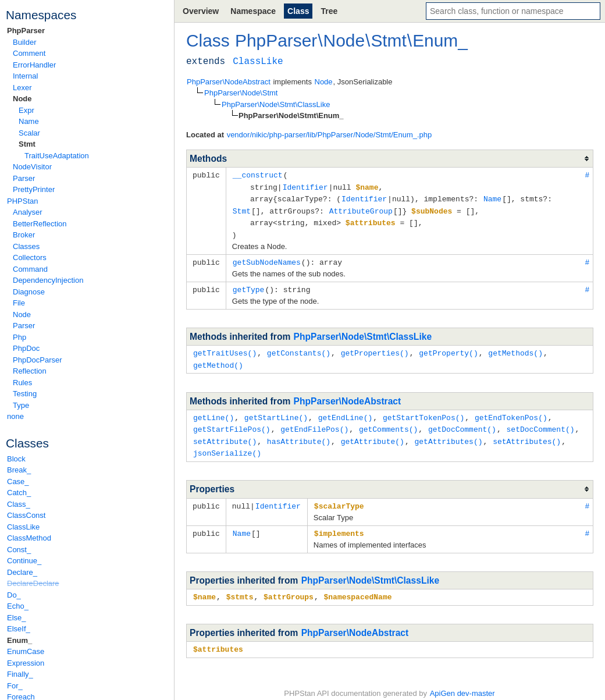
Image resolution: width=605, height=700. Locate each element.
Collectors (30, 257)
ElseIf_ (19, 629)
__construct (258, 175)
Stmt (27, 144)
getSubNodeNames (267, 258)
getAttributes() (448, 434)
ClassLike (23, 527)
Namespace (253, 11)
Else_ (17, 618)
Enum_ (19, 640)
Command (30, 269)
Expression (26, 663)
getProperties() (375, 348)
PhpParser (26, 31)
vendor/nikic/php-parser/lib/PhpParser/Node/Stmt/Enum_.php (330, 135)
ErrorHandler (34, 65)
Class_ (19, 504)
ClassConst (26, 515)
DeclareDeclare (33, 583)
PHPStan (22, 201)
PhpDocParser (38, 360)
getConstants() (299, 348)
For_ (15, 686)
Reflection (30, 371)
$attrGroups (289, 587)
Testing (25, 394)
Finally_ (20, 674)
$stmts (240, 587)
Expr (26, 110)
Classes (26, 246)
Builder (24, 42)
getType (249, 285)
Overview (201, 11)
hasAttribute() (299, 434)
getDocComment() (462, 422)
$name (204, 587)
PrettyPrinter (34, 189)
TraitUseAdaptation (57, 156)
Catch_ (19, 493)
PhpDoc (26, 348)
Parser (24, 178)
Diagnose (29, 292)
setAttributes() (527, 434)
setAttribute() (225, 434)
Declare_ (22, 572)
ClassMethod (29, 538)
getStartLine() (276, 411)
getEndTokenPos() (511, 411)
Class (298, 11)
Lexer (22, 88)
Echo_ (18, 606)
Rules (22, 383)
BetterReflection (40, 224)
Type (21, 405)
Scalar (29, 133)
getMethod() (218, 360)
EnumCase (26, 651)
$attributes (218, 639)
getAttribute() (373, 434)
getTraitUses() (225, 348)
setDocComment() (540, 422)
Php (19, 337)
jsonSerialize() (227, 445)
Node (22, 99)
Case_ (18, 482)
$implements (339, 524)
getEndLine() (346, 411)
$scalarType (339, 498)
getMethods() (515, 348)
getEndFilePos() (314, 422)
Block (16, 459)
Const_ (19, 550)
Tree (329, 11)
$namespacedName (357, 587)
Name (29, 121)
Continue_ (24, 561)
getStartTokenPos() (424, 411)
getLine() (213, 411)
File (19, 303)
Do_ (14, 595)
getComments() (388, 422)
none (15, 416)
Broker (24, 235)
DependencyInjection (48, 280)
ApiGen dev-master (462, 683)
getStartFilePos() (232, 422)
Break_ (19, 470)
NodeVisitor (32, 167)
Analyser (28, 212)
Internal (25, 76)
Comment (29, 53)
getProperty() (448, 348)
